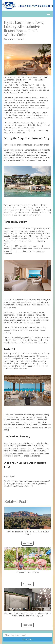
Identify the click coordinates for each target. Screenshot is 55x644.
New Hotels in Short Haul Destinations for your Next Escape (28, 521)
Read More (28, 543)
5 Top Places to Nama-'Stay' (28, 561)
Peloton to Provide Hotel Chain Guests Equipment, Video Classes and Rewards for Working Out (28, 603)
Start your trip (28, 639)
